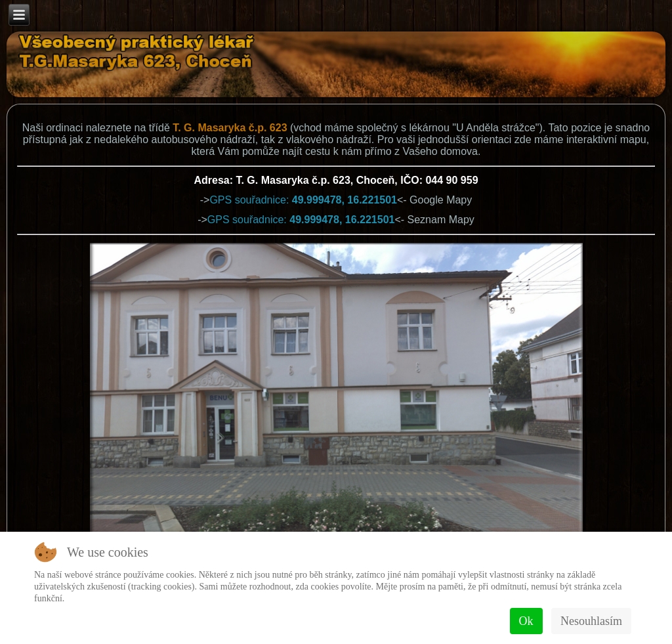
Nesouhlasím (591, 621)
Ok (526, 621)
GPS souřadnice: (303, 200)
